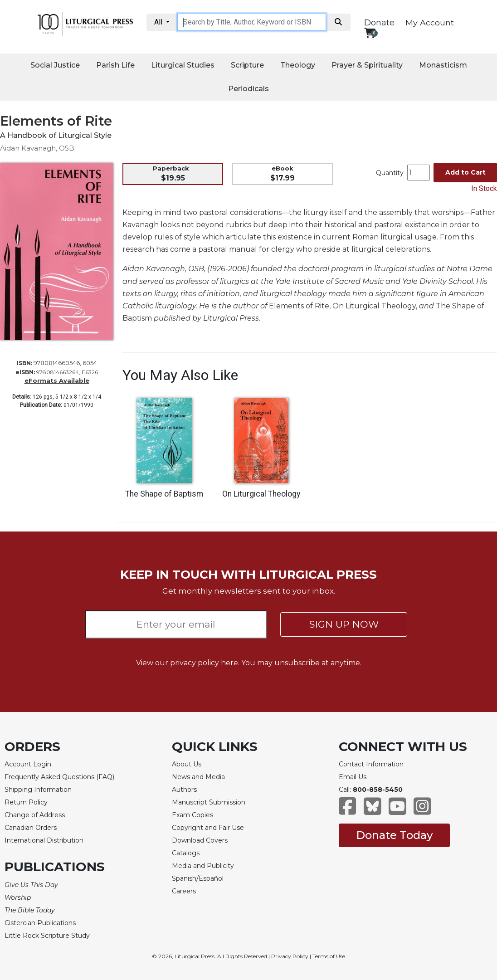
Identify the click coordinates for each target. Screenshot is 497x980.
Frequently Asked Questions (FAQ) (59, 777)
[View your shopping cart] (370, 33)
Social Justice (55, 65)
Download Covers (200, 840)
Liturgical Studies (183, 65)
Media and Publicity (203, 866)
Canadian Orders (31, 828)
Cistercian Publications (40, 923)
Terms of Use (329, 956)
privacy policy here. (205, 663)
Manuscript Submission (209, 802)
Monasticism (443, 65)
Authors (184, 790)
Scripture (247, 65)
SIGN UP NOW (344, 624)
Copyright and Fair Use (208, 828)
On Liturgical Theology (261, 494)
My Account (430, 22)
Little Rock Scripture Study (47, 936)
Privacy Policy (290, 956)
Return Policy (26, 802)
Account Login (28, 764)
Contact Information (371, 764)
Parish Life (115, 65)
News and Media (198, 777)
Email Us (353, 777)
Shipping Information (38, 790)
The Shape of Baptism (164, 494)
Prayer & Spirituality (367, 65)
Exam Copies (192, 815)
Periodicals (248, 89)
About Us (187, 764)
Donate (379, 23)
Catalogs (186, 853)
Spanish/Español (198, 878)
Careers (184, 891)
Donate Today (394, 835)
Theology (298, 65)
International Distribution (44, 840)
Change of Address (35, 815)
